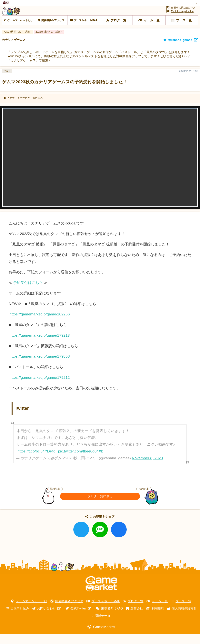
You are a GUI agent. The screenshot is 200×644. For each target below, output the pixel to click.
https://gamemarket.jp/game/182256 (40, 324)
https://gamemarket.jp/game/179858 (40, 366)
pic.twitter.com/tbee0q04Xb (81, 461)
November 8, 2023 (147, 468)
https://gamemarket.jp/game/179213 (40, 345)
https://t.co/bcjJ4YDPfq (36, 461)
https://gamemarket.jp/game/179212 (40, 387)
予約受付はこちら (28, 293)
